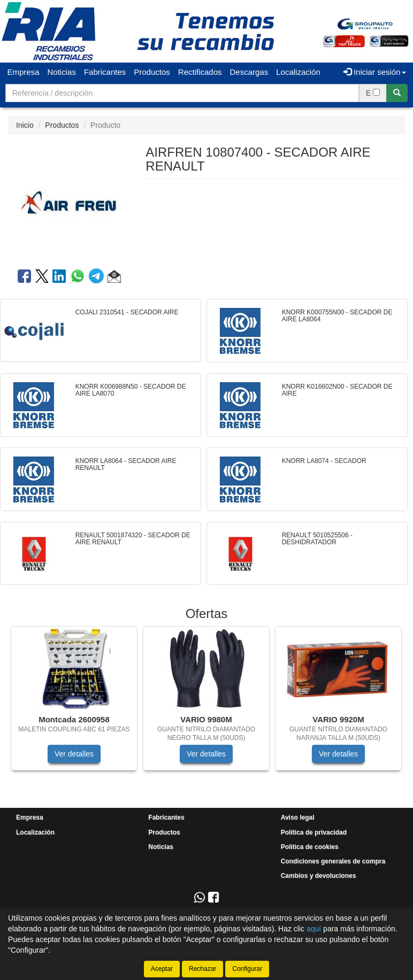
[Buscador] (182, 93)
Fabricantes (105, 72)
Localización (298, 72)
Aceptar (162, 969)
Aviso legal (298, 817)
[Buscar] (397, 93)
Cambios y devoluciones (319, 876)
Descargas (249, 72)
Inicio (25, 125)
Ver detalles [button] (74, 754)
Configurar (247, 969)
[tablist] (206, 704)
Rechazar (202, 969)
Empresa (24, 72)
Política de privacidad (314, 832)
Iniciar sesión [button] (375, 72)
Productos (152, 72)
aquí (314, 929)
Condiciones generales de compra (333, 861)
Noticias (62, 72)
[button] (114, 278)
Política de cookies (310, 847)
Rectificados (200, 72)
